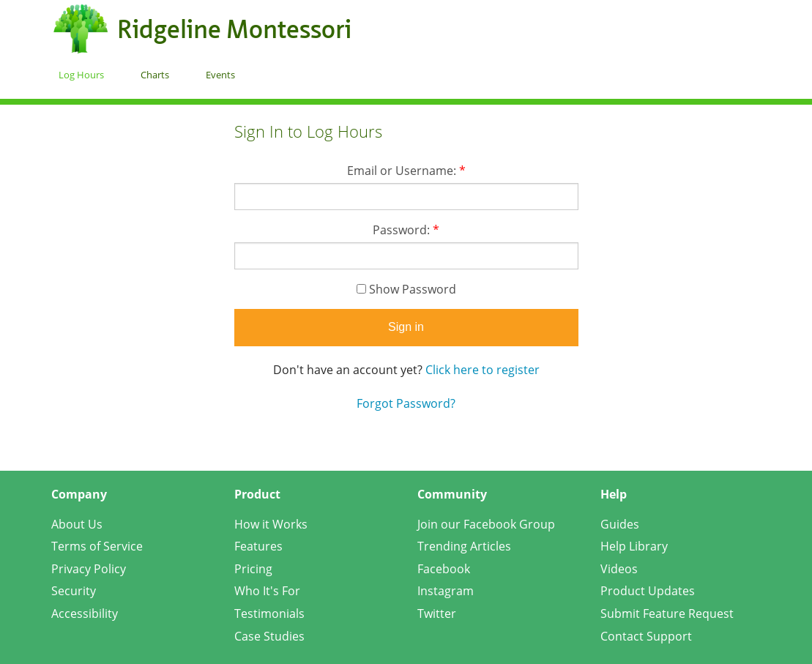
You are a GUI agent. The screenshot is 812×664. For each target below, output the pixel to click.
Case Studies (269, 636)
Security (74, 591)
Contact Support (646, 636)
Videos (619, 569)
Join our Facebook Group (486, 524)
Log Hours (81, 75)
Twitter (437, 613)
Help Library (634, 546)
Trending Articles (464, 546)
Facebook (444, 569)
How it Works (271, 524)
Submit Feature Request (667, 613)
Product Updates (648, 591)
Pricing (253, 569)
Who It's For (267, 591)
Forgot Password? (406, 403)
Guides (620, 524)
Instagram (446, 591)
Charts (155, 75)
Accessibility (85, 613)
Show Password (406, 289)
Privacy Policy (89, 569)
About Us (77, 524)
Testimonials (269, 613)
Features (258, 546)
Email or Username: (406, 171)
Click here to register (483, 370)
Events (220, 75)
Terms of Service (97, 546)
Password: (406, 230)
